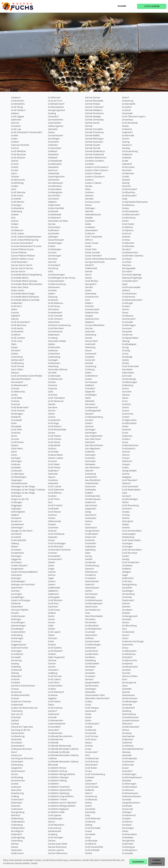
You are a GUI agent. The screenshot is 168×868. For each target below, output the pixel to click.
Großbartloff (128, 708)
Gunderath (90, 562)
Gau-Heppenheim (94, 436)
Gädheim (52, 202)
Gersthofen (54, 233)
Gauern (126, 635)
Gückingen (90, 597)
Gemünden (90, 461)
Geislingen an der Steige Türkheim (28, 490)
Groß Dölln (16, 430)
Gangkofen (17, 768)
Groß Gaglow (18, 116)
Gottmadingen (18, 581)
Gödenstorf (54, 714)
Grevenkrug (91, 796)
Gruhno (15, 164)
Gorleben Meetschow (96, 158)
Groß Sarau (91, 739)
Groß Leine (17, 341)
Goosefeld (90, 809)
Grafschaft (90, 344)
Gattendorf (16, 834)
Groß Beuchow (18, 154)
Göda (125, 199)
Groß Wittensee (93, 818)
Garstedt (52, 717)
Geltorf (126, 97)
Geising (126, 183)
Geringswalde (129, 268)
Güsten (126, 556)
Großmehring (18, 736)
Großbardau (128, 246)
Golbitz (126, 360)
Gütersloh (90, 331)
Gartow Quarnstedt (58, 844)
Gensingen (90, 455)
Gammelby (90, 812)
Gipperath (90, 392)
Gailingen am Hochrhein (23, 584)
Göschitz (126, 673)
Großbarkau (91, 799)
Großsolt (126, 110)
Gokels (125, 126)
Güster (88, 717)
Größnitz (126, 404)
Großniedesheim (93, 629)
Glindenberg (128, 537)
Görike (14, 395)
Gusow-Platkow (19, 252)
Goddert (89, 493)
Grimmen (53, 553)
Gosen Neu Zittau (20, 287)
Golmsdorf (127, 657)
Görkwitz (126, 670)
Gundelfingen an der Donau (62, 278)
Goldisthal (127, 743)
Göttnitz (126, 452)
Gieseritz (126, 483)
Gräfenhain (128, 844)
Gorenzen (127, 328)
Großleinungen (130, 382)
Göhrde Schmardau (94, 120)
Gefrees (15, 844)
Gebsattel (53, 129)
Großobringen (129, 774)
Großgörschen (129, 420)
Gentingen (90, 430)
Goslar (88, 246)
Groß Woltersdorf (20, 407)
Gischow (52, 660)
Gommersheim (92, 641)
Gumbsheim (91, 477)
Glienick (15, 319)
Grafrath (15, 679)
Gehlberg (127, 711)
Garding (126, 148)
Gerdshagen (17, 414)
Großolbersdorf (130, 281)
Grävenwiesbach (56, 281)
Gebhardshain (92, 581)
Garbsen (89, 196)
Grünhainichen (129, 294)
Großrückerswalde (131, 287)
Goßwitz (126, 613)
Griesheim (53, 300)
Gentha (126, 474)
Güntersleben (55, 189)
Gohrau (126, 455)
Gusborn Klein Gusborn (97, 170)
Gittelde (89, 218)
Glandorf (89, 265)
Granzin (52, 664)
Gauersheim (91, 635)
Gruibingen (17, 502)
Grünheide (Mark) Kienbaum (25, 297)
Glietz (14, 344)
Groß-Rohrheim (56, 328)
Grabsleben (128, 837)
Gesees (15, 847)
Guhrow (15, 123)
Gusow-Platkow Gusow (22, 249)
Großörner (127, 335)
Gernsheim (53, 309)
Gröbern (126, 439)
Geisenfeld (16, 739)
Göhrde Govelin (93, 145)
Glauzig (126, 341)
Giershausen (91, 594)
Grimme (126, 515)
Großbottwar (18, 474)
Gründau (52, 290)
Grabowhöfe (54, 445)
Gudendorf (127, 132)
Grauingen (127, 543)
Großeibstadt (55, 214)
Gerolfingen (54, 139)
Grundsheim (17, 654)
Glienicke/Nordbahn (21, 379)
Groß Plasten (55, 436)
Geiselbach (53, 154)
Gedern (52, 294)
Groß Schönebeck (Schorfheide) (27, 376)
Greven (52, 622)
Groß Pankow (18, 411)
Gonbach (89, 670)
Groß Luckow (55, 486)
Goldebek (127, 158)
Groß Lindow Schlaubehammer (26, 237)
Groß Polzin (54, 499)
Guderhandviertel (57, 724)
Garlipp (126, 559)
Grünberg (53, 338)
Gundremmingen (56, 275)
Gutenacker (91, 518)
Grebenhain (54, 354)
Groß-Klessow (18, 158)
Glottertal (16, 603)
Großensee (91, 730)
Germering (16, 660)
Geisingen (16, 578)
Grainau (15, 689)
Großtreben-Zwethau (133, 256)
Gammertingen (18, 626)
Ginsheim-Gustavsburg (59, 325)
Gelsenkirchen (92, 319)
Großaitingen (55, 249)
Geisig (88, 512)
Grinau (88, 771)
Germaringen (55, 256)
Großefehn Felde (56, 812)
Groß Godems (55, 648)
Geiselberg (90, 660)
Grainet (15, 784)
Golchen (52, 382)
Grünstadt (90, 632)
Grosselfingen (18, 622)
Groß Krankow (55, 708)
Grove (88, 705)
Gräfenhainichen (130, 445)
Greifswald (53, 509)
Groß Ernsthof (55, 505)
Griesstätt (16, 717)
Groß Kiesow (54, 512)
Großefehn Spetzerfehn (60, 790)
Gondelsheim (17, 553)
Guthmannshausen (132, 796)
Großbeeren (17, 230)
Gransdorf (90, 388)
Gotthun (52, 448)
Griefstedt (127, 806)
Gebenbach (17, 803)
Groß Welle (17, 398)
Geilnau (89, 521)
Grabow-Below (55, 455)
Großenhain (128, 173)
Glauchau (127, 265)
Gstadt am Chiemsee (21, 701)
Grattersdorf (17, 799)
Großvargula (128, 847)
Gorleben (90, 164)
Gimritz (126, 309)
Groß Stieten (54, 701)
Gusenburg (91, 366)
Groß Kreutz (17, 196)
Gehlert (89, 591)
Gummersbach (92, 309)
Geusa (125, 313)
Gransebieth (54, 556)
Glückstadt (127, 113)
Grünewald (127, 853)
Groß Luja (16, 129)
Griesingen (16, 651)
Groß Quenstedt (130, 486)
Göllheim (89, 638)
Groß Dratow (55, 439)
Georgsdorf (91, 284)
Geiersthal (16, 790)
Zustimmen (138, 862)
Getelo (88, 290)
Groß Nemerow (56, 401)
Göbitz (125, 426)
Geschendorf (91, 765)
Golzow (15, 221)
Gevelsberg (91, 335)
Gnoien (52, 433)
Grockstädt (127, 322)
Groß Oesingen (56, 837)
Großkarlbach (92, 626)
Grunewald (16, 420)
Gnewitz (52, 524)
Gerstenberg (128, 594)
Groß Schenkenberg (95, 774)
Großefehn (53, 784)
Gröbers (126, 306)
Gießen (52, 344)
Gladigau (126, 572)
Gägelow (52, 698)
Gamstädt (127, 755)
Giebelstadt (54, 173)
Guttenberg (17, 841)
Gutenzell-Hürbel (19, 648)
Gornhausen (91, 382)
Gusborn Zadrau (93, 183)
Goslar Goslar (92, 243)
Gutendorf (127, 771)
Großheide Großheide (59, 752)
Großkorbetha (129, 423)
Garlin (14, 452)
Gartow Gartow (93, 97)
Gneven (52, 581)
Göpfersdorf (128, 600)
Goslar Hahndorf (93, 256)
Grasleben (90, 227)
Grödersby (90, 822)
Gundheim (90, 657)
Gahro (14, 173)
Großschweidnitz (130, 211)
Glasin (51, 705)
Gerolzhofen (54, 196)
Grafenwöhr (17, 809)
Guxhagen (53, 360)
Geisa (125, 686)
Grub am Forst (55, 101)
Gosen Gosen (18, 290)
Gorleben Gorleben (94, 161)
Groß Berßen (92, 281)
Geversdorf (54, 730)
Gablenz (15, 113)
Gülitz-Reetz (17, 448)
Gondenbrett (91, 407)
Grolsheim (90, 458)
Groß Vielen (54, 464)
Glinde (88, 714)
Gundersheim (92, 654)
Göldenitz (90, 790)
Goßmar (15, 177)
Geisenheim (54, 322)
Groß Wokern (55, 426)
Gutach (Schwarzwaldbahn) (24, 572)
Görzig (125, 347)
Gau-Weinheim (92, 467)
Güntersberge (129, 379)
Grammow (53, 528)
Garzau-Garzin (18, 271)
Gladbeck (90, 322)
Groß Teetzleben (56, 398)
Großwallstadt (55, 161)
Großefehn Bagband (58, 809)
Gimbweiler (91, 490)
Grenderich (90, 575)
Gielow (51, 414)
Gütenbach (16, 575)
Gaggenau (16, 559)
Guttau (125, 208)
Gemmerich (91, 515)
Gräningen (16, 205)
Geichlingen (91, 433)
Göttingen (90, 208)
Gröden (15, 186)
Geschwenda (128, 736)
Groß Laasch (54, 632)
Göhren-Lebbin (56, 458)
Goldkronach (17, 853)
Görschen (127, 392)
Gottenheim (17, 607)
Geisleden (127, 689)
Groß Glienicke (18, 192)
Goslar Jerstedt (92, 252)
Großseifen (91, 543)
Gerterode (127, 705)
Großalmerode (55, 379)
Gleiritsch (16, 815)
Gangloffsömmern (131, 803)
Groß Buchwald (93, 828)
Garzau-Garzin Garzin (22, 265)
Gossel (125, 768)
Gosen (14, 455)
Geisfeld (89, 363)
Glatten (15, 547)
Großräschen (18, 101)
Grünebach (90, 578)
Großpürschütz (130, 660)
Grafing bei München (21, 749)
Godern (52, 584)
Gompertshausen (131, 720)
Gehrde (89, 271)
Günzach (52, 252)
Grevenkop (128, 120)
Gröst (125, 401)
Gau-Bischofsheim (94, 445)
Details (34, 863)
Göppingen (17, 480)
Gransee (15, 388)
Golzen (125, 407)
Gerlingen (16, 458)
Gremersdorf (91, 752)
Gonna (125, 388)
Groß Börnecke (130, 553)
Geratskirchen (18, 781)
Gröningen (127, 547)
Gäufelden (16, 467)
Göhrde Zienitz (92, 123)
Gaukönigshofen (56, 177)
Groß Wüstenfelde (57, 430)
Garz (50, 502)
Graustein (16, 126)
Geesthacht (91, 711)
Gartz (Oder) (17, 369)
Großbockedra (129, 651)
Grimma (126, 240)
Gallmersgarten (56, 126)
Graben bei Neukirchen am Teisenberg (24, 709)
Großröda (127, 597)
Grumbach (90, 676)
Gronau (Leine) (92, 202)
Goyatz (14, 347)
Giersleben (127, 369)
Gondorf (89, 420)
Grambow (53, 480)
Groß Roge (53, 423)
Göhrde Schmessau (94, 132)
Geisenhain (128, 645)
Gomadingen (17, 629)
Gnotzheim (53, 142)
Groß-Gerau (54, 306)
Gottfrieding (17, 777)
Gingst (51, 569)
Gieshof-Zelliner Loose (22, 259)
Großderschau (18, 392)
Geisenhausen (18, 771)
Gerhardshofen (56, 120)
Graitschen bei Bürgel (133, 641)
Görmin (52, 411)
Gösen (125, 638)
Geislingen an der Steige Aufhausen (23, 494)
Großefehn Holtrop (58, 771)
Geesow (15, 373)
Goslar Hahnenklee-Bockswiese (101, 259)
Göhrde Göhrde (93, 148)
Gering (88, 556)
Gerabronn (16, 521)
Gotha (125, 831)
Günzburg (53, 268)
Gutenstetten (55, 123)
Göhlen (52, 629)
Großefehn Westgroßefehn (62, 774)
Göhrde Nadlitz (92, 135)
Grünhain (127, 262)
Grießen (15, 142)
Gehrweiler (90, 667)
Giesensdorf (91, 784)
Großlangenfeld (93, 411)
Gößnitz (126, 603)
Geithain (126, 237)
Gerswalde (16, 426)
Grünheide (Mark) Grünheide (25, 300)
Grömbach (16, 550)
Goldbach (53, 151)
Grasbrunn (16, 755)
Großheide (53, 743)
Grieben (52, 689)
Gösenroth (90, 486)
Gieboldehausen (93, 214)
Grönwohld (90, 733)
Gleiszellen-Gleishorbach (97, 698)
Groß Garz (127, 581)
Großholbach (92, 534)
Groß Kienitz (17, 328)
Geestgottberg (129, 584)
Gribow (52, 518)
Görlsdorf (16, 350)
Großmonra (128, 790)
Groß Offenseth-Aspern (134, 116)
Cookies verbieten (157, 862)
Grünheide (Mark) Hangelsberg (26, 275)
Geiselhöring (17, 793)
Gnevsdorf (53, 670)
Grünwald (16, 657)
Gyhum (52, 822)
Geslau (51, 132)
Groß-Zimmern (55, 319)
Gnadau (126, 512)
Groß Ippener (55, 815)
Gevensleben (91, 230)
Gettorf (89, 793)
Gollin (14, 423)
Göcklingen (91, 689)
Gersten (89, 287)
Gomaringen (17, 638)
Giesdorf (89, 414)
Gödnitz (126, 518)
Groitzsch (127, 233)
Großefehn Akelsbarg (59, 793)
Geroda (52, 224)
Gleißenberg (17, 818)
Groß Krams (54, 610)
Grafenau (16, 464)
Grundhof (127, 107)
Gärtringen (16, 461)
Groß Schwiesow (56, 534)
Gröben (126, 417)
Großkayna (128, 316)
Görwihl (15, 613)
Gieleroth (90, 584)
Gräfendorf (54, 230)
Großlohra (127, 822)
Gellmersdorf (17, 360)
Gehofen (126, 607)
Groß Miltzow (55, 493)
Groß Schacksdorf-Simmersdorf (27, 132)
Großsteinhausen (94, 600)
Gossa (125, 442)
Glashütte (53, 474)
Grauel (88, 831)
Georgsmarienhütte (95, 262)
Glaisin (51, 635)
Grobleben (127, 565)
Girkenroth (90, 537)
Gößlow (52, 613)
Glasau (88, 743)
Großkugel (127, 303)
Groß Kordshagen (57, 543)
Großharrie (91, 844)
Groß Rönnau (92, 762)
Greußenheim (55, 186)
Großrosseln (128, 167)
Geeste (88, 278)
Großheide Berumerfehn (60, 736)
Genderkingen (55, 243)
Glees (88, 553)
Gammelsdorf (18, 746)
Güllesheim (90, 547)
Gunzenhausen (56, 135)
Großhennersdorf (131, 214)
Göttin (88, 720)
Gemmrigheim (18, 512)
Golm (14, 189)
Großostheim (55, 148)
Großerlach (17, 471)
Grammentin (54, 420)
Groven (126, 139)
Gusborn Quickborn (95, 177)
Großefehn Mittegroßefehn (62, 806)
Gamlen (89, 559)
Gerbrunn (53, 170)
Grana (125, 433)
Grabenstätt (17, 705)
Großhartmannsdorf (132, 300)
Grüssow (52, 461)
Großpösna (128, 230)
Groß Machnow (19, 325)
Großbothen (128, 243)
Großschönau (129, 218)
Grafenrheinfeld (56, 208)
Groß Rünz (53, 603)
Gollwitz (15, 214)
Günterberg (17, 357)
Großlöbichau (129, 654)
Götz (13, 218)
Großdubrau (128, 205)
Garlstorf (52, 711)
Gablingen (53, 237)
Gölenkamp (91, 294)
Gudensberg (54, 357)
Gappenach (91, 509)
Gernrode (127, 376)
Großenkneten (55, 733)
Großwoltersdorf (19, 385)
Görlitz (125, 221)
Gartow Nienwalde (94, 101)
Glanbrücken (91, 607)
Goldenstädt (54, 588)
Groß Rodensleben (131, 490)
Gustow (52, 572)
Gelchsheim (54, 180)
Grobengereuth (130, 616)
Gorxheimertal (55, 331)
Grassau (15, 698)
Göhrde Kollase (93, 104)
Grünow (15, 439)
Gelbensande (54, 521)
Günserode (128, 809)
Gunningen (17, 594)
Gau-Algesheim (93, 448)
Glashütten (16, 850)
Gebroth (89, 471)
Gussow (15, 313)
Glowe (51, 565)
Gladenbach (54, 335)
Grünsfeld (16, 537)
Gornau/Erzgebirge (132, 275)
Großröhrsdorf (129, 189)
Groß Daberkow (56, 490)
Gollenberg (17, 211)
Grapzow (52, 388)
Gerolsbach (17, 743)
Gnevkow (53, 385)
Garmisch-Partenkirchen (23, 686)
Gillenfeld (90, 401)
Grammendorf (55, 559)
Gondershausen (93, 499)
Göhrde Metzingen (94, 139)
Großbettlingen (19, 477)
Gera (124, 629)
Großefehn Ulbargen (58, 777)
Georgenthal (128, 841)
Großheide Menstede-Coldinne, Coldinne (63, 757)
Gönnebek (90, 834)
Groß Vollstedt (92, 850)
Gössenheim (54, 227)
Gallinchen (16, 120)
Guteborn (16, 97)
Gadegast (127, 477)
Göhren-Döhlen (130, 676)
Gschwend (16, 518)
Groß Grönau (92, 736)
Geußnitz (127, 430)
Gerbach (89, 679)
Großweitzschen (130, 252)
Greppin (126, 464)
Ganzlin (52, 667)
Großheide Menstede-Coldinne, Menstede (63, 763)
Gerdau (89, 186)
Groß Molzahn (55, 600)
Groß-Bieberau (56, 303)
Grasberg (53, 834)
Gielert (88, 373)
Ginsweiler (90, 673)
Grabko (15, 135)
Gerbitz (126, 363)
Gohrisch (126, 186)
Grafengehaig (18, 837)
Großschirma (128, 297)
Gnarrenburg (55, 828)
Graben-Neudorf (19, 565)
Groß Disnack (92, 787)
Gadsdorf (16, 316)
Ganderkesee (55, 831)
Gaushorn (127, 145)
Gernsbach (16, 562)
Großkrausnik (18, 180)
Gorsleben (127, 610)
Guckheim (90, 540)
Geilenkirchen (92, 313)
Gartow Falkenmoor (58, 853)
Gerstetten (16, 534)
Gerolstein (90, 404)
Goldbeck (127, 569)
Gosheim (15, 591)
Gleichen (89, 211)
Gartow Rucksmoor (57, 847)
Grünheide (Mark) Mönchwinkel (27, 284)
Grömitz (89, 746)
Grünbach (127, 259)
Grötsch (15, 148)
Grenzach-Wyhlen (20, 610)
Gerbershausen (130, 698)
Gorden (15, 170)
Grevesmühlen (55, 686)
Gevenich (90, 569)
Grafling (15, 796)
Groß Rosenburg (130, 505)
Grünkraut (16, 641)
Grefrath (89, 306)
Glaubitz (126, 180)
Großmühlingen (130, 499)
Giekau (88, 803)
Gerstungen (128, 828)
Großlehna (127, 227)
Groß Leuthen (18, 338)
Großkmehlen (18, 104)
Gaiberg (15, 543)
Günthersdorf (129, 319)
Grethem (89, 192)
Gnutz (88, 837)
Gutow (51, 540)
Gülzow (52, 417)
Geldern (89, 303)
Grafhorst (90, 233)
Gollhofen (53, 145)
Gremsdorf (53, 116)
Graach (89, 379)
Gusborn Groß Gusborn (97, 167)
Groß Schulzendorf (20, 322)
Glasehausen (128, 695)
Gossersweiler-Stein (95, 695)
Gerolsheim (91, 622)
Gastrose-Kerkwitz (20, 145)
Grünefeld (16, 199)
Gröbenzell (16, 670)
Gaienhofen (17, 588)
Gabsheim (90, 442)
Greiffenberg (17, 363)
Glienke (52, 404)
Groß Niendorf (55, 651)
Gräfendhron (91, 376)
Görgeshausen (92, 531)
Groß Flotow (54, 467)
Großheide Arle (56, 739)
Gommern (127, 509)
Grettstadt (53, 211)
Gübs (125, 493)
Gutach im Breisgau (21, 600)
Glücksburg (128, 101)
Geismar (126, 692)
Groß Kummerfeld (94, 847)
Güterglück (128, 521)
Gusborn (89, 180)
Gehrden (89, 199)
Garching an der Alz (21, 730)
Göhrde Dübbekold (94, 154)
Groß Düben (128, 224)
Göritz (14, 436)
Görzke (15, 227)
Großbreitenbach (131, 727)
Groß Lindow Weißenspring (25, 240)
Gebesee (126, 752)
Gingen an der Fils (20, 499)
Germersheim (92, 686)
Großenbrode (92, 758)
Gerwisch (127, 496)
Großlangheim (55, 192)
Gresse (51, 619)
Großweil (15, 682)
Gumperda (127, 664)
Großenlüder (54, 376)
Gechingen (16, 556)
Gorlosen (53, 638)
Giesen (88, 205)
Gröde (125, 161)
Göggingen (17, 505)
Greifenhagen (129, 325)
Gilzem (88, 350)
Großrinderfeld (18, 540)
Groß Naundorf (130, 480)
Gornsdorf (127, 271)
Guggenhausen (19, 645)
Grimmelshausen (130, 717)
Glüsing (126, 142)
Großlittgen (91, 395)
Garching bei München (22, 758)
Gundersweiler (92, 664)
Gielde (88, 224)
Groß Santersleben (131, 540)
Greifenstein (54, 347)
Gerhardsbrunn (93, 610)
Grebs (51, 641)
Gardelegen (128, 591)
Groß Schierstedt (130, 366)
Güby (88, 815)
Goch (88, 300)
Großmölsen (128, 762)
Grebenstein (54, 363)
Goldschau (127, 436)
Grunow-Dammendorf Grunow (26, 246)
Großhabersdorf (56, 104)
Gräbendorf (17, 303)
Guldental (90, 452)
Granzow (15, 404)
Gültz (51, 392)
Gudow (88, 781)
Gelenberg (90, 347)
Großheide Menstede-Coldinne (63, 749)
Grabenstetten (18, 632)
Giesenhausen (92, 588)
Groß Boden (91, 768)
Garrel (88, 275)
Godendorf (53, 471)
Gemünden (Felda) (57, 341)
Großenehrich (129, 815)
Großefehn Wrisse (57, 768)
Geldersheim (54, 205)
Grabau (89, 701)
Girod (88, 524)
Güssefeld (127, 588)
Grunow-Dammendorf (22, 243)
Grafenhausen (18, 616)
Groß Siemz (54, 682)
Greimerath (91, 354)
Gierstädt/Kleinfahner (133, 749)
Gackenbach (91, 528)
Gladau (125, 524)
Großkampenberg (94, 417)
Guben (14, 139)
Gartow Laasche (56, 850)
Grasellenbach (55, 313)
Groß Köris (16, 306)
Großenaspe (91, 841)
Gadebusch (53, 594)
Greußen (126, 818)
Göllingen (127, 812)
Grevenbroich (92, 297)
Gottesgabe (54, 597)
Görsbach (127, 825)
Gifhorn (89, 240)
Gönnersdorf (91, 341)
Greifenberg (17, 765)
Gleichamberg (129, 714)
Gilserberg (53, 366)
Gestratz (52, 262)
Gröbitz (15, 167)
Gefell (88, 398)
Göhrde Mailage (93, 116)
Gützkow (52, 515)
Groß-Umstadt (55, 316)
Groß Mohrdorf (56, 547)
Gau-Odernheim (93, 439)
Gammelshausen (19, 483)
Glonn (14, 752)
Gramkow (53, 695)
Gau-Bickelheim (93, 480)
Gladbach (90, 385)
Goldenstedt (91, 268)
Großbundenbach (94, 603)
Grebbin (52, 654)
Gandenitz (16, 417)
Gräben (15, 224)
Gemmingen (17, 528)
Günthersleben (129, 834)
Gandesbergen (55, 818)
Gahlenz (126, 290)
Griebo (125, 467)
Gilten (88, 189)
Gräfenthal (127, 739)
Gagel (125, 575)
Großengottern (130, 850)
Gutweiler (90, 357)
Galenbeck (53, 483)
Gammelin (53, 607)
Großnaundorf (129, 196)
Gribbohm (127, 129)
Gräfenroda (128, 765)
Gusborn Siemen (93, 173)
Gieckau (126, 395)
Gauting (15, 664)
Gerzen (15, 774)
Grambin (52, 496)
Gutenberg (90, 474)
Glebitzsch (127, 461)
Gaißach (15, 720)
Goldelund (127, 154)
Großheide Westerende (60, 746)
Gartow (52, 841)
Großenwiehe (129, 104)
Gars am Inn (17, 714)
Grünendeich (54, 727)
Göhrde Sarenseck (94, 142)
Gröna (125, 354)
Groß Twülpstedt (93, 237)
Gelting (89, 825)
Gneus (125, 648)
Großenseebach (56, 107)
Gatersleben (128, 373)
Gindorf (89, 423)
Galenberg (90, 550)
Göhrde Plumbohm (94, 113)
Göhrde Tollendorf (94, 107)
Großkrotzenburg (57, 284)
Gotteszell (16, 787)
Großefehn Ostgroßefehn (61, 796)
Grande (89, 727)
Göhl (87, 755)
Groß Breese (17, 442)
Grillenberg (128, 385)
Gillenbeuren (91, 572)
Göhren (52, 575)
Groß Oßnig (17, 107)
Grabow (52, 645)
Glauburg (53, 297)
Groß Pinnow (18, 366)
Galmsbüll (127, 164)
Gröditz (126, 177)
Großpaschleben (130, 338)
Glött (50, 271)
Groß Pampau (92, 708)
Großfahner (128, 746)
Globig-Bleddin (129, 471)
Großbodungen (130, 701)
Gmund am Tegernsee (22, 727)
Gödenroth (90, 502)
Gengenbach (17, 569)
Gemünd (89, 426)
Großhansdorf (92, 724)
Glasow (52, 477)
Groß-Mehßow (18, 151)
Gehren (126, 730)
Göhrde (89, 126)
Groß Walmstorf (56, 692)
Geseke (89, 338)
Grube (88, 749)
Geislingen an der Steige (23, 486)
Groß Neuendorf (19, 262)
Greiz (125, 679)
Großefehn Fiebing (57, 781)
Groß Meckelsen (56, 825)
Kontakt (122, 6)
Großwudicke (18, 208)
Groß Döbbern (18, 110)
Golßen (15, 354)
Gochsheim (53, 199)
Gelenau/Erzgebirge (132, 278)
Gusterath (90, 360)
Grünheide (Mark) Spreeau (24, 281)
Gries (88, 613)
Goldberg (53, 673)
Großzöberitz (129, 448)
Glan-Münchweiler (94, 616)
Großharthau (129, 192)
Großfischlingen (93, 645)
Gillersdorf (127, 724)
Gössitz (126, 622)
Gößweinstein (18, 828)
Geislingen (16, 619)
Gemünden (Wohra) (58, 369)
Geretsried (16, 692)
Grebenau (53, 350)
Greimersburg (92, 565)
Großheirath (54, 97)
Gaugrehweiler (92, 682)
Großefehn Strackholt (59, 787)
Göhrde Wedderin (94, 110)
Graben (52, 246)
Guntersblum (92, 651)
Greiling (15, 724)
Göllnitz (15, 161)
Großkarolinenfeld (20, 695)
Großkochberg (129, 626)
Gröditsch (16, 335)
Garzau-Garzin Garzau (22, 268)
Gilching (15, 673)
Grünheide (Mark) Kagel (23, 294)
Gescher (89, 328)
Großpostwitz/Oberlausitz (135, 202)
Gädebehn (53, 591)
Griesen (126, 458)
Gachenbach (17, 762)
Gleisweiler (90, 692)
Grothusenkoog (130, 151)
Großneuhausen (130, 793)
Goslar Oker (91, 249)
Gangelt (89, 316)
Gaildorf (15, 515)
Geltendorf (16, 676)
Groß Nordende (130, 123)
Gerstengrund (129, 682)
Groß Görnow (55, 676)
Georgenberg (18, 812)
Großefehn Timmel (57, 799)
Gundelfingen (18, 597)
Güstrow (52, 531)
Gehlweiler (90, 464)
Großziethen (17, 331)
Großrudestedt (129, 758)
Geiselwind (53, 167)
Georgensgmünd (56, 110)
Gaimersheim (18, 733)
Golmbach (90, 221)
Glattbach (53, 158)
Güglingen (16, 509)
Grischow (53, 395)
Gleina (125, 398)
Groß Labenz (54, 679)
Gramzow (16, 433)
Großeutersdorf (130, 667)
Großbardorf (54, 218)
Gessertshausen (56, 240)
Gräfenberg (17, 825)
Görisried (53, 259)
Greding (52, 113)
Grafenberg (17, 635)
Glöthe (125, 502)
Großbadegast (129, 344)
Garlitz (51, 616)
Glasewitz (53, 537)
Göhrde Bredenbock (95, 151)
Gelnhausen (54, 287)
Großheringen (129, 784)
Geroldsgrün (17, 831)
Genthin (126, 528)
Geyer (125, 284)
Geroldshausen (56, 183)
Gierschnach (91, 505)
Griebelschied (92, 483)
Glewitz (52, 562)
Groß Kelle (53, 452)
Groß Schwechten (131, 562)
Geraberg (127, 733)
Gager (51, 578)
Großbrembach (130, 787)
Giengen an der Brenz (22, 531)
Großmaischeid (92, 496)
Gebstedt (127, 781)
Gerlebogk (127, 357)
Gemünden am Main (58, 221)
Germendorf (17, 382)
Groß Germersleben (132, 550)
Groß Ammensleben (132, 531)
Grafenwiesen (18, 822)
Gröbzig (126, 350)
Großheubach (55, 164)
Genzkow (53, 407)
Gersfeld (52, 373)
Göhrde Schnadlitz (94, 129)
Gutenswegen (129, 534)
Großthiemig (17, 183)
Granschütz (128, 414)
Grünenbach (54, 265)
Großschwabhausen (132, 777)
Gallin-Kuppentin (56, 657)
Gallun (14, 309)
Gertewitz (127, 619)
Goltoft (89, 853)
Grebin (88, 806)
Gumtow (15, 401)
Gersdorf (126, 249)
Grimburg (90, 369)
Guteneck (16, 806)
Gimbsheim (91, 648)
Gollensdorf (128, 578)
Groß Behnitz (18, 202)
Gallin (51, 626)
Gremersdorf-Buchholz (59, 550)
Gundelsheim (17, 524)
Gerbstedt (127, 331)
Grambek (90, 777)
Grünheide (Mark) (20, 278)
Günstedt (127, 799)
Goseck (126, 411)
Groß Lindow (17, 233)
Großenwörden (56, 720)
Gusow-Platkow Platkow (23, 256)
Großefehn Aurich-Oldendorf (62, 803)
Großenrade (128, 135)
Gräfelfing (16, 667)
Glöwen (15, 445)
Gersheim (127, 170)
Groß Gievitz (54, 442)
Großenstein (128, 632)
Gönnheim (90, 619)
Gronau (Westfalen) (95, 325)
